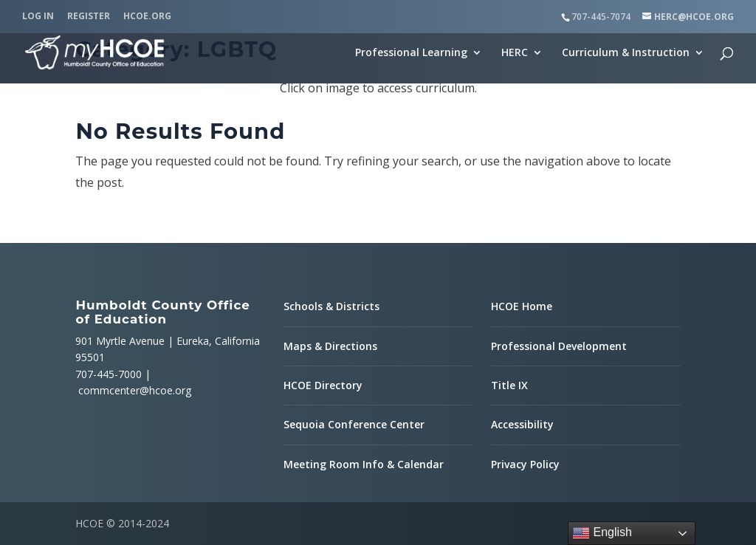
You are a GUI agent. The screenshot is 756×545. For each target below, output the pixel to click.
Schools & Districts (331, 306)
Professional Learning (411, 53)
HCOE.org (147, 17)
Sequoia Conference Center (354, 424)
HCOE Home (522, 306)
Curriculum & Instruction (626, 53)
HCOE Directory (323, 385)
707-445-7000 (109, 374)
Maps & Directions (330, 346)
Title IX (509, 385)
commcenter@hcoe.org (135, 390)
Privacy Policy (525, 464)
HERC (515, 53)
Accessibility (522, 424)
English (602, 533)
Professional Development (559, 346)
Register (89, 17)
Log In (38, 17)
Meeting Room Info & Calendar (364, 464)
